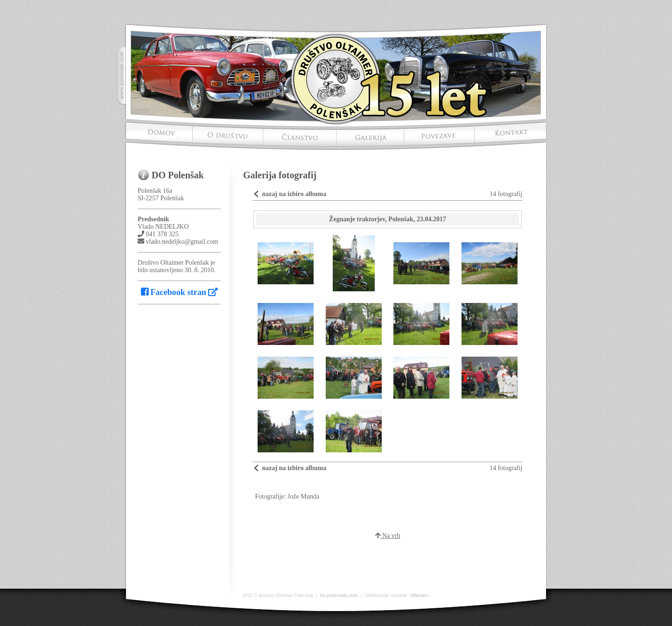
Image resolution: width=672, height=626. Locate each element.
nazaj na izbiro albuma (294, 194)
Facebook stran (179, 292)
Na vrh (388, 536)
